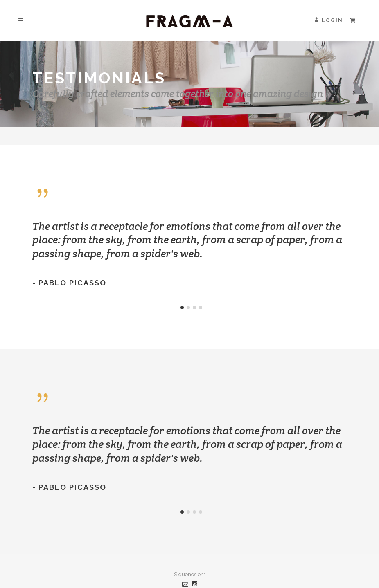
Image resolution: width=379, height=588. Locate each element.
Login (332, 20)
